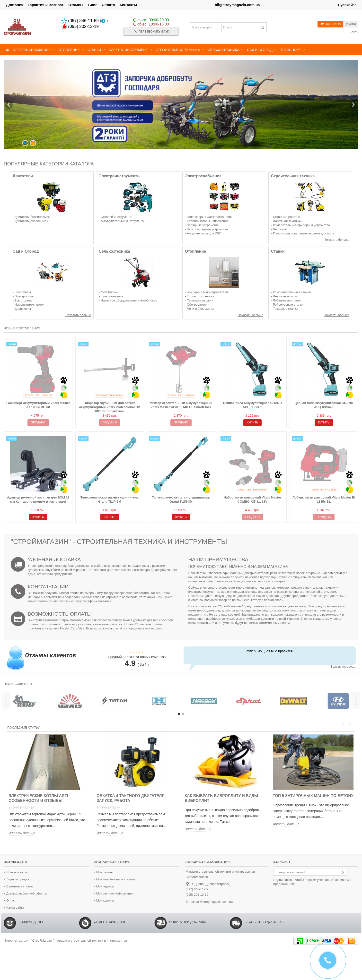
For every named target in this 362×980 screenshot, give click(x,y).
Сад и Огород (26, 251)
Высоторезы (24, 300)
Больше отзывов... (343, 667)
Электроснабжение (203, 176)
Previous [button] (6, 701)
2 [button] (183, 714)
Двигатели (23, 176)
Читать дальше (22, 833)
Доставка (14, 5)
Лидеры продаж (18, 879)
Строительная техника (293, 176)
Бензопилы (23, 292)
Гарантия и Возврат (46, 5)
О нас (11, 900)
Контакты (128, 5)
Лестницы (280, 229)
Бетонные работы (286, 217)
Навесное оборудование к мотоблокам (129, 300)
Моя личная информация (115, 893)
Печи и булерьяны (200, 309)
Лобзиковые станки (287, 300)
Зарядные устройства (203, 225)
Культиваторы (111, 296)
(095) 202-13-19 (80, 26)
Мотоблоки (109, 292)
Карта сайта (15, 907)
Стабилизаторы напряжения (207, 221)
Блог (93, 5)
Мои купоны (105, 900)
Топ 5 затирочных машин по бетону (313, 796)
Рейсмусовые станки (288, 305)
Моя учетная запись (112, 862)
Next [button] (356, 701)
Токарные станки (285, 309)
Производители (18, 684)
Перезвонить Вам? (152, 31)
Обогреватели (197, 305)
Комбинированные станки (292, 292)
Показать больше (337, 240)
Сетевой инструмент (116, 217)
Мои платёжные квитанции (116, 879)
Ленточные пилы (285, 296)
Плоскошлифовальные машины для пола (304, 233)
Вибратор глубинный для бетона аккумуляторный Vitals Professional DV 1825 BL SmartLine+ (110, 407)
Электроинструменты (120, 176)
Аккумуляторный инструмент (122, 221)
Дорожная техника (287, 221)
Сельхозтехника (114, 251)
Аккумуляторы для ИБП (204, 233)
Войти (353, 32)
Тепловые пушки (199, 300)
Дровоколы (23, 309)
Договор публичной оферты (27, 893)
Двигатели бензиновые (31, 217)
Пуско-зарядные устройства (207, 229)
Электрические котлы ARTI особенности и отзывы (38, 798)
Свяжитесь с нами (20, 886)
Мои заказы (105, 872)
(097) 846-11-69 (80, 21)
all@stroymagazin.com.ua (237, 5)
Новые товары (17, 872)
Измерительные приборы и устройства (302, 225)
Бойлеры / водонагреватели (207, 292)
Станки (278, 251)
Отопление (196, 251)
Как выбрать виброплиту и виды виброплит (221, 798)
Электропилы (24, 296)
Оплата (108, 5)
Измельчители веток (29, 305)
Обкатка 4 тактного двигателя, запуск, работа (131, 798)
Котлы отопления (199, 296)
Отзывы (76, 5)
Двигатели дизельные (31, 221)
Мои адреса (105, 886)
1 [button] (179, 714)
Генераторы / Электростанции (209, 217)
